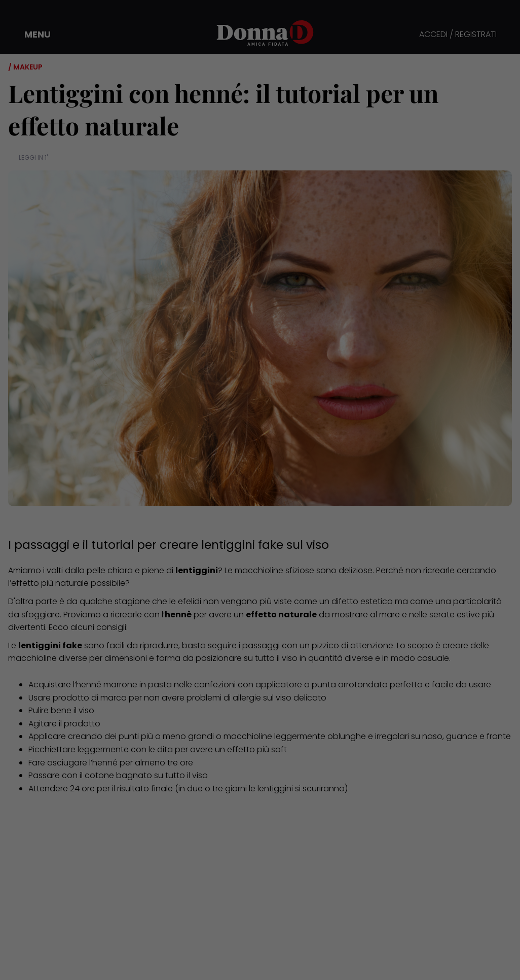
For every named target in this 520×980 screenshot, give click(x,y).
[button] (30, 34)
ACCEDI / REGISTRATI (458, 35)
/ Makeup (25, 67)
